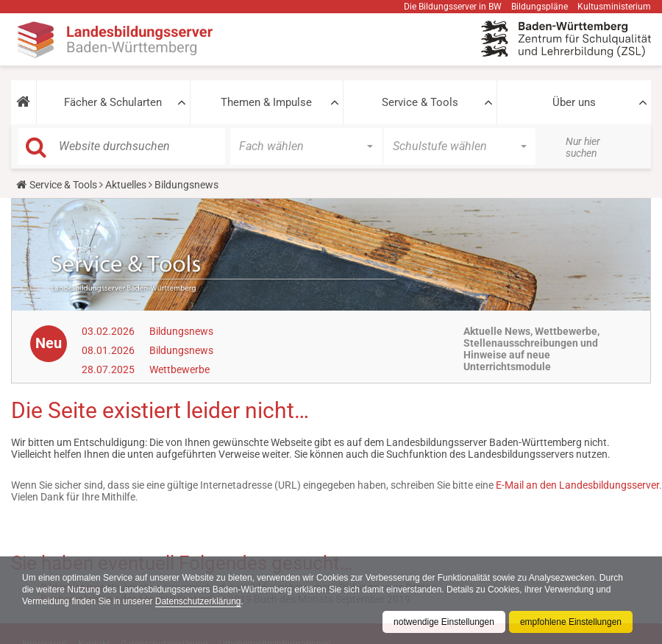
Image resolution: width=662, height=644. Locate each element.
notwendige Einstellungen (444, 622)
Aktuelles (126, 185)
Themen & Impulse (266, 102)
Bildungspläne (540, 7)
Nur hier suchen (583, 147)
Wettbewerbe (179, 369)
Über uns (574, 102)
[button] (24, 102)
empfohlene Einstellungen (571, 622)
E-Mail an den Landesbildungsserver (577, 485)
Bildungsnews (181, 331)
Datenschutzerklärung (198, 601)
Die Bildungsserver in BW (453, 7)
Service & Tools (420, 102)
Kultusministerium (614, 7)
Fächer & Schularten (113, 102)
